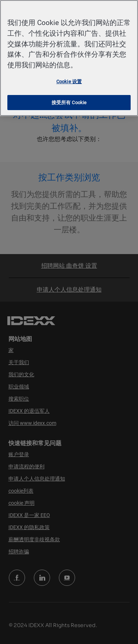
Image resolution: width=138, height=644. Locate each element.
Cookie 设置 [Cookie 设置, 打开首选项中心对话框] (69, 82)
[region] (69, 58)
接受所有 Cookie (69, 103)
